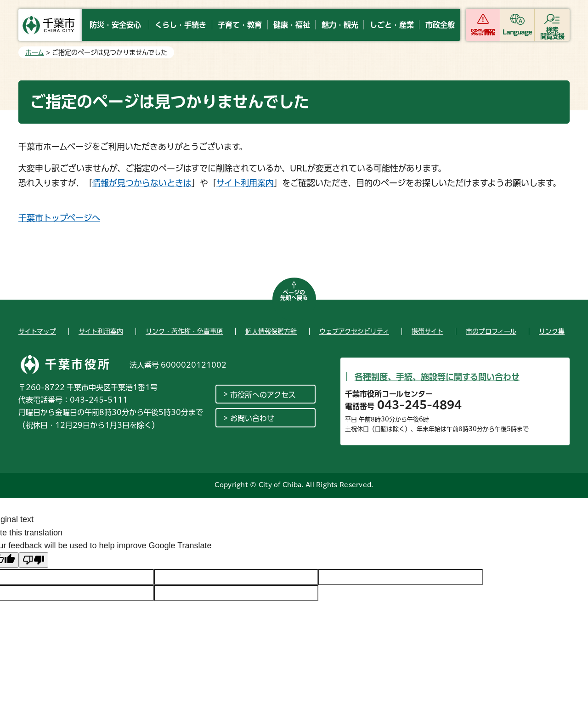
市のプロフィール (491, 331)
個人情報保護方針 (271, 331)
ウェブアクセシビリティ (354, 331)
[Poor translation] (34, 560)
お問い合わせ (252, 418)
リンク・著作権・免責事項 (184, 331)
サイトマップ (37, 331)
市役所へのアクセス (263, 395)
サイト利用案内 (245, 183)
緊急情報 (483, 32)
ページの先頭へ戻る (294, 295)
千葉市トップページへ (59, 218)
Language (517, 32)
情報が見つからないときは (142, 183)
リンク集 (552, 331)
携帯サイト (427, 331)
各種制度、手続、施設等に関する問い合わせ (437, 377)
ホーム (35, 52)
